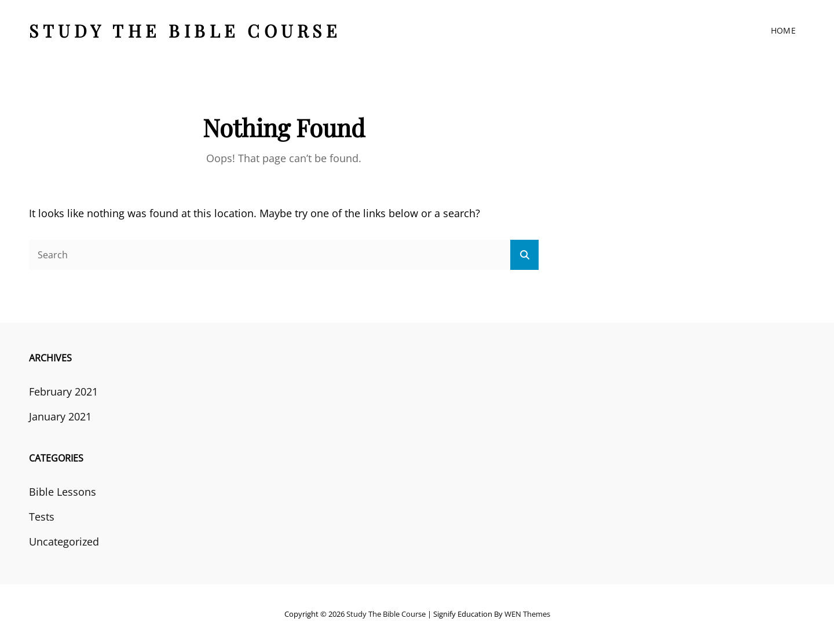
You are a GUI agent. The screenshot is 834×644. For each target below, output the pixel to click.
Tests (42, 517)
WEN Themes (527, 614)
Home (783, 30)
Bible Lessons (63, 492)
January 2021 (60, 416)
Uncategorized (64, 541)
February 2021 (63, 391)
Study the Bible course (185, 31)
